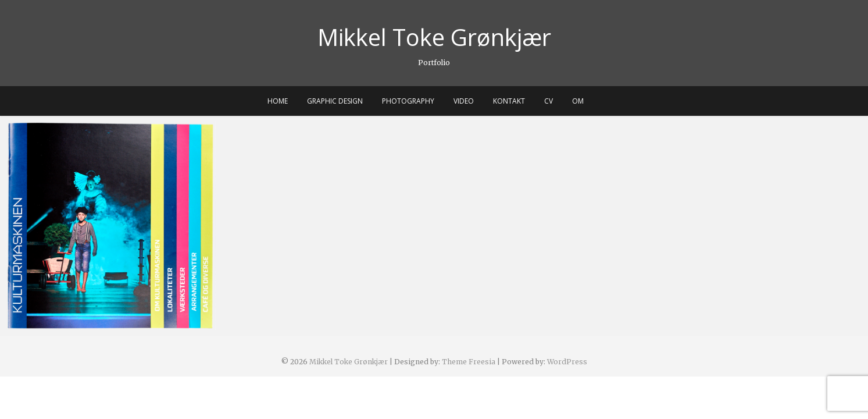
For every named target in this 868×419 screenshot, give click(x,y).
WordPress (567, 362)
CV (549, 101)
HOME (278, 101)
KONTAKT (509, 101)
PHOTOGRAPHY (408, 101)
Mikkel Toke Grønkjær (434, 37)
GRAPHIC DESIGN (335, 101)
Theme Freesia (469, 362)
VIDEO (464, 101)
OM (578, 101)
